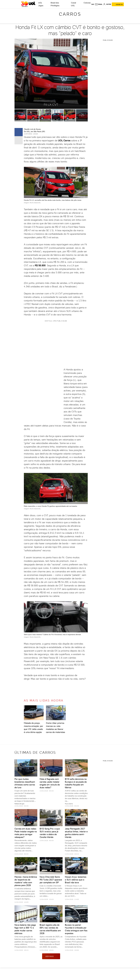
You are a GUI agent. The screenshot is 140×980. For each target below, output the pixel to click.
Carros (70, 14)
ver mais (51, 956)
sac (93, 4)
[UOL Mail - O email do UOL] (99, 4)
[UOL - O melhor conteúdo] (28, 4)
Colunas (87, 3)
